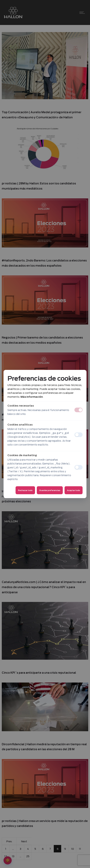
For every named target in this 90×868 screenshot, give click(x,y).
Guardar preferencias (50, 490)
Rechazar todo (25, 490)
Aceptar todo (74, 490)
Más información (32, 397)
